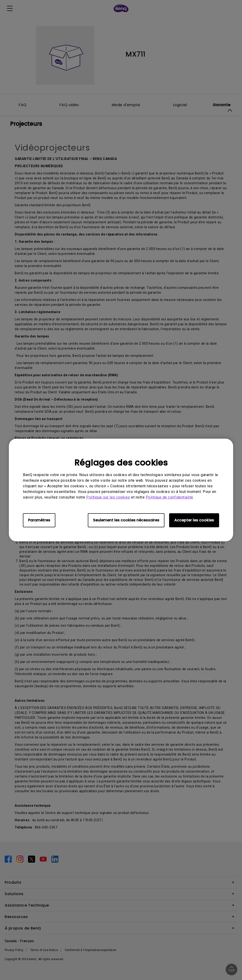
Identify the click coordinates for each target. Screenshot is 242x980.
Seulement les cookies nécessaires (126, 520)
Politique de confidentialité (169, 497)
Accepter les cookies (194, 520)
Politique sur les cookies (108, 497)
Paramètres (39, 520)
